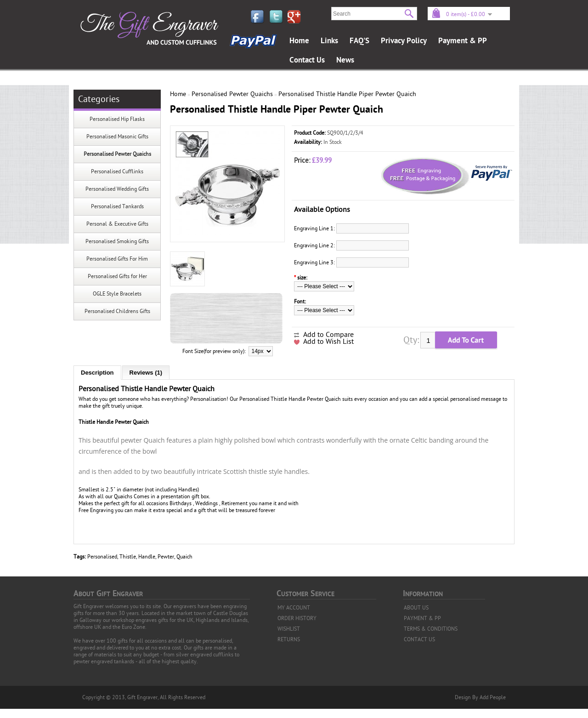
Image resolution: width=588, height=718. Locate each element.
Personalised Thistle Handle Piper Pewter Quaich (347, 94)
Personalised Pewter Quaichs (117, 154)
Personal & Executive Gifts (117, 224)
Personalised (102, 557)
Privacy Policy (404, 41)
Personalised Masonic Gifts (117, 137)
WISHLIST (289, 629)
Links (329, 41)
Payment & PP (463, 41)
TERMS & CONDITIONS (431, 629)
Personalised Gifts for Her (117, 276)
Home (299, 41)
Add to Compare (328, 335)
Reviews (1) (146, 373)
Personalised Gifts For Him (117, 259)
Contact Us (307, 60)
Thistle (128, 557)
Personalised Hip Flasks (117, 119)
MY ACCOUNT (294, 608)
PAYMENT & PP (422, 618)
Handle (147, 557)
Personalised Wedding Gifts (117, 189)
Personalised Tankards (117, 206)
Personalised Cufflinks (117, 171)
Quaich (184, 557)
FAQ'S (359, 41)
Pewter (166, 557)
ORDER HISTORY (297, 618)
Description (97, 373)
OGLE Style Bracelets (117, 294)
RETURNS (289, 639)
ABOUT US (416, 608)
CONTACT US (419, 639)
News (345, 60)
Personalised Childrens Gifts (117, 311)
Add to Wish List (328, 342)
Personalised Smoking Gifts (117, 241)
